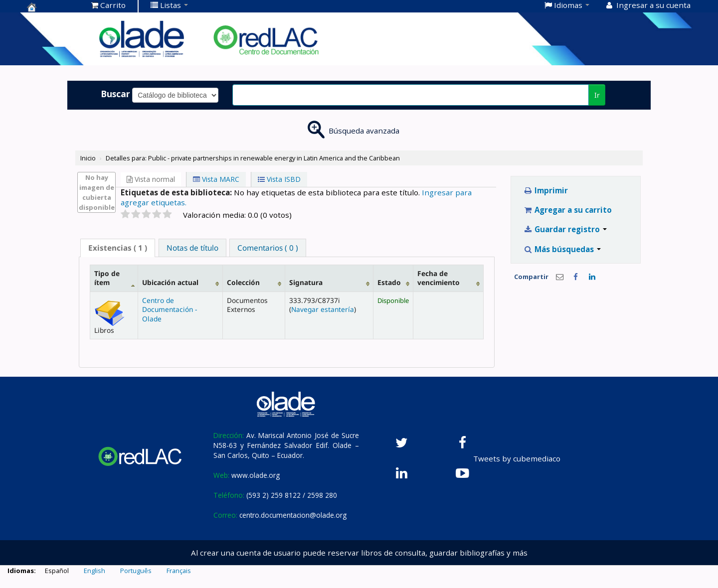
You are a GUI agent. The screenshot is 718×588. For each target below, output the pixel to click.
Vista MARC (216, 179)
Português (136, 571)
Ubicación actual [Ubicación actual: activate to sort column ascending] (170, 282)
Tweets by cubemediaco (517, 458)
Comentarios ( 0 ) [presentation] (268, 248)
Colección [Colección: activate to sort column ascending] (243, 282)
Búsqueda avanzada (364, 131)
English (94, 571)
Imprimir (546, 190)
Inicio (88, 158)
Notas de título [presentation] (192, 248)
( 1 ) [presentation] (118, 248)
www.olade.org (256, 475)
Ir (597, 95)
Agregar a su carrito (568, 210)
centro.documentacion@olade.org (293, 515)
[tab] (118, 248)
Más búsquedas (562, 249)
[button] (108, 5)
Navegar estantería (323, 309)
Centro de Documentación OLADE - (52, 7)
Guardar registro (565, 229)
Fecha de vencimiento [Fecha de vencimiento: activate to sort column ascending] (439, 278)
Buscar (115, 94)
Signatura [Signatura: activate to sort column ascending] (306, 282)
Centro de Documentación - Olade (170, 309)
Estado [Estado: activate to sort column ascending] (389, 282)
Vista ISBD (279, 179)
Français (179, 571)
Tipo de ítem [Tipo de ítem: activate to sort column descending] (107, 278)
